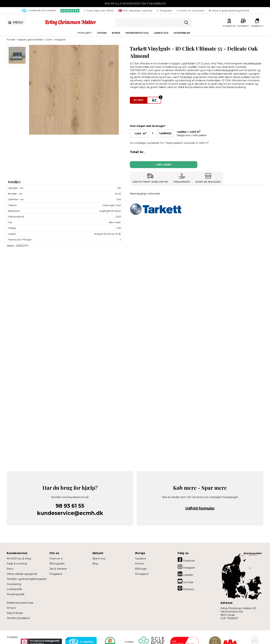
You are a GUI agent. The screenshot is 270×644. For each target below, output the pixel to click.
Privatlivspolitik (16, 594)
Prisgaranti (56, 574)
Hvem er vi (56, 559)
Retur (10, 569)
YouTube (186, 581)
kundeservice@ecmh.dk (70, 513)
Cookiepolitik (14, 589)
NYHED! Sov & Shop (19, 559)
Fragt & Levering (17, 564)
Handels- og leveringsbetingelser (27, 579)
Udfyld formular (200, 508)
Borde (116, 33)
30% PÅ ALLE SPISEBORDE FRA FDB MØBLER (135, 4)
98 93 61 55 (70, 506)
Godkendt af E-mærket (39, 11)
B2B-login (141, 569)
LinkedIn (186, 574)
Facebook (186, 560)
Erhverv (11, 608)
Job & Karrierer (58, 569)
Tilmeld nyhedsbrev (18, 618)
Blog (95, 564)
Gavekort (141, 559)
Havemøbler (182, 33)
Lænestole (161, 33)
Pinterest (186, 588)
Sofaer (102, 33)
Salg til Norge (15, 613)
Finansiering (14, 584)
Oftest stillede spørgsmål (22, 574)
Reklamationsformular (20, 603)
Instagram (186, 567)
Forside (11, 40)
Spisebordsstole (137, 33)
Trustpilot (12, 637)
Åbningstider (57, 564)
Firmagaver (142, 574)
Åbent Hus (99, 559)
